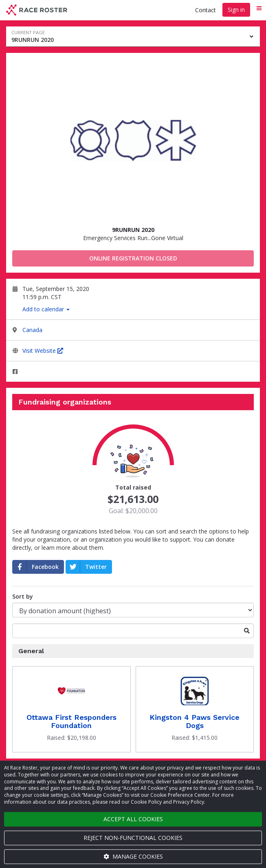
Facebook (36, 567)
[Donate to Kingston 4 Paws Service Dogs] (195, 709)
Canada (32, 330)
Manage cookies (133, 856)
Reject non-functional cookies (133, 838)
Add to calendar (46, 309)
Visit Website (43, 351)
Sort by (23, 596)
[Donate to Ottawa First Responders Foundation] (71, 709)
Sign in (236, 10)
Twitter (86, 567)
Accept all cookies (133, 819)
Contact (206, 10)
